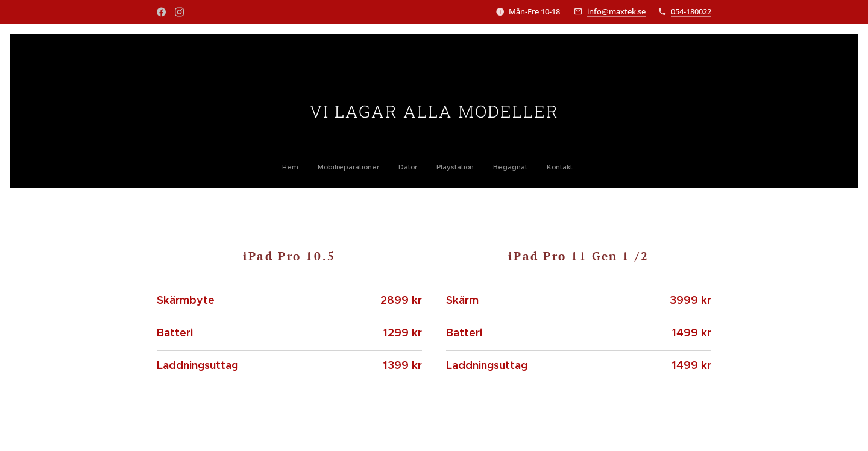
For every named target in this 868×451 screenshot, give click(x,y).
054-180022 (691, 11)
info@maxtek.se (616, 11)
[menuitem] (384, 167)
